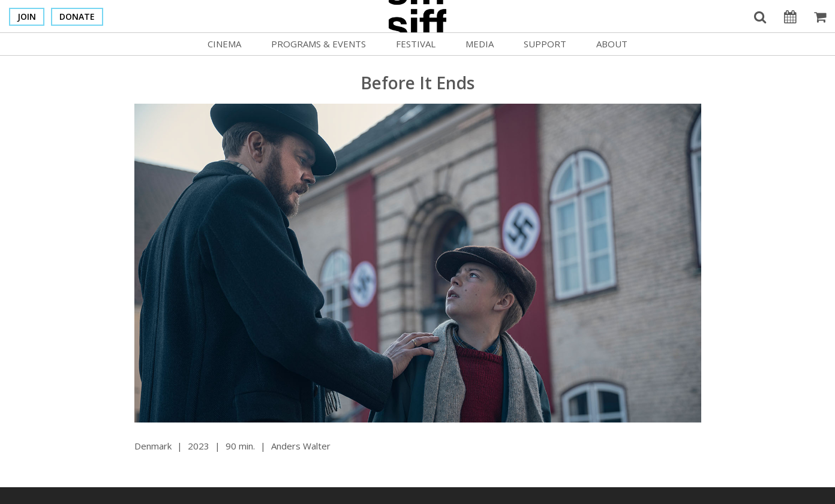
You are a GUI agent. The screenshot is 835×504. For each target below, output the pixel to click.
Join (27, 16)
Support (545, 44)
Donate (77, 16)
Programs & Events (319, 44)
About (612, 44)
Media (480, 44)
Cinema (224, 44)
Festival (416, 44)
